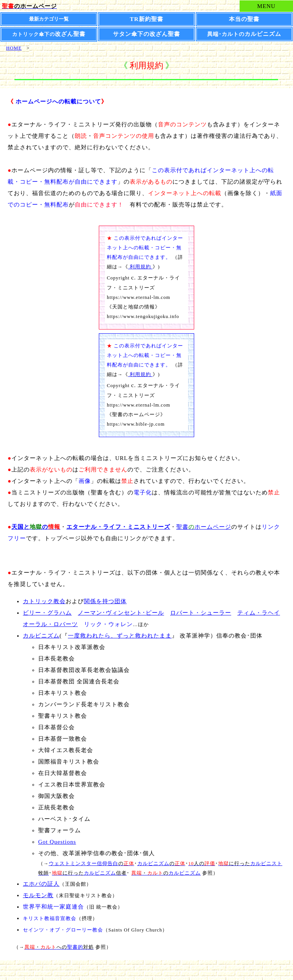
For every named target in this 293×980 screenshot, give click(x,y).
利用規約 (140, 267)
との (36, 527)
